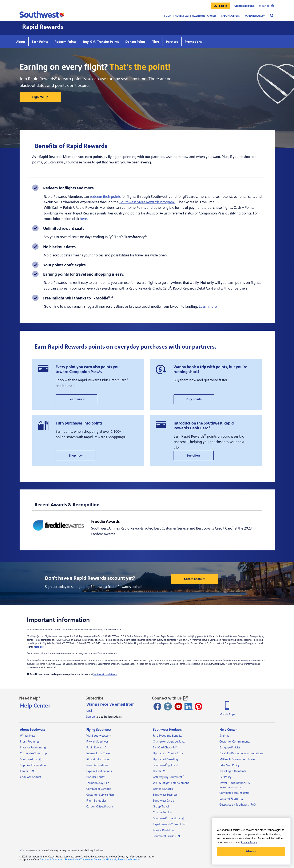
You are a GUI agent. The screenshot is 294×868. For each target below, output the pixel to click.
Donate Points (135, 42)
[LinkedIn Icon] (189, 706)
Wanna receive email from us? (110, 708)
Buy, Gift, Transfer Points (101, 42)
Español (267, 6)
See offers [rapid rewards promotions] (194, 456)
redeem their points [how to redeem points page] (105, 197)
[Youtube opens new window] (178, 706)
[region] (251, 841)
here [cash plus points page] (83, 219)
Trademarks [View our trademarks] (87, 860)
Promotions (193, 42)
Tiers (156, 42)
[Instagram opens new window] (168, 706)
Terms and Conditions (52, 860)
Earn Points (40, 42)
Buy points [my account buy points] (194, 399)
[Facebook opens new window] (157, 706)
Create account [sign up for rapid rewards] (195, 579)
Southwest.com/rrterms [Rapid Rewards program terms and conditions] (105, 674)
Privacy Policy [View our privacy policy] (72, 860)
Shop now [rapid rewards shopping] (76, 456)
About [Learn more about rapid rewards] (21, 42)
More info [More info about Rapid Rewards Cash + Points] (39, 647)
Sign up (90, 717)
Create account (244, 6)
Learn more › (209, 307)
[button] (220, 6)
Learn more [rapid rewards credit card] (76, 399)
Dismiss (251, 852)
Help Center (35, 706)
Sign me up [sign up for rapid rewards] (40, 97)
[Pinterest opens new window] (198, 706)
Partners (172, 42)
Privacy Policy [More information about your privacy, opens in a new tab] (249, 842)
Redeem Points (65, 42)
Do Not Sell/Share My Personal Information (117, 860)
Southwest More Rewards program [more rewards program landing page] (147, 202)
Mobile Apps (227, 714)
